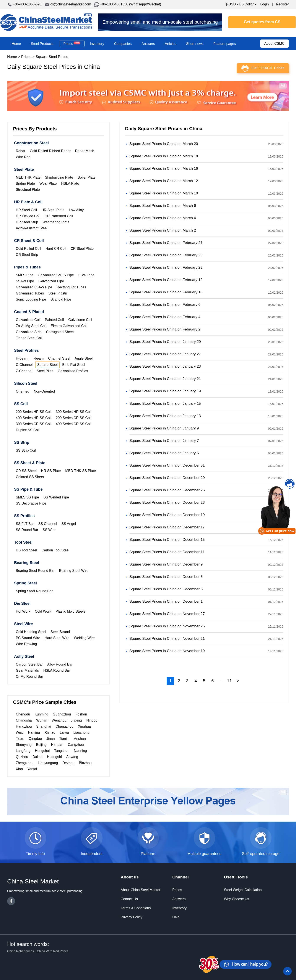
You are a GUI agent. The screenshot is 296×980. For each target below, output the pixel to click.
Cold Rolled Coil (28, 249)
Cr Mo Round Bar (29, 677)
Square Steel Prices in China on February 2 (165, 329)
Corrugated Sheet (60, 332)
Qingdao (35, 739)
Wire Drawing (26, 644)
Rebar (21, 151)
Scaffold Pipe (61, 299)
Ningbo (92, 720)
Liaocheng (82, 733)
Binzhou (85, 763)
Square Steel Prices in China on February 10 (166, 292)
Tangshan (62, 751)
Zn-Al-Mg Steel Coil (31, 326)
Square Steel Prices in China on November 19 (167, 651)
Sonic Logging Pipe (31, 299)
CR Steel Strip (27, 255)
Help (176, 917)
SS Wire (49, 530)
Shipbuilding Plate (59, 177)
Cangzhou (76, 745)
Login (264, 4)
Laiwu (64, 733)
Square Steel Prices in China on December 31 (167, 465)
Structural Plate (28, 190)
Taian (20, 739)
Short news (195, 44)
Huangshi (54, 757)
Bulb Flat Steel (74, 365)
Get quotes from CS (262, 22)
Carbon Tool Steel (56, 550)
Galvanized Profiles (73, 371)
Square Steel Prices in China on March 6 (163, 206)
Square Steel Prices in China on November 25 (167, 626)
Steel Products (42, 44)
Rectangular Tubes (71, 287)
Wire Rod (23, 157)
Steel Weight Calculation (243, 890)
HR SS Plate (51, 471)
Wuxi (20, 733)
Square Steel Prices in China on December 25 (167, 490)
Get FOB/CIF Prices (268, 68)
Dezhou (68, 763)
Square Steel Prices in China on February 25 (166, 255)
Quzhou (22, 757)
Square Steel (47, 365)
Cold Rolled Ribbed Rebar (50, 151)
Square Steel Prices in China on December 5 (166, 577)
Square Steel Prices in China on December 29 (167, 478)
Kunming (41, 714)
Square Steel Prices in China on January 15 (165, 404)
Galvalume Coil (80, 320)
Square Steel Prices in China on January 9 (164, 428)
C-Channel (24, 365)
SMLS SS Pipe (27, 497)
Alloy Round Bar (60, 664)
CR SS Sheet (26, 471)
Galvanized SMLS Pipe (56, 275)
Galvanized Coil (28, 320)
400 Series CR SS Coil (74, 424)
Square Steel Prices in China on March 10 (164, 193)
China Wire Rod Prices (53, 951)
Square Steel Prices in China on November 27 (167, 614)
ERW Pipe (86, 275)
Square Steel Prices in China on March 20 (164, 144)
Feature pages (225, 44)
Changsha (24, 720)
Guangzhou (62, 714)
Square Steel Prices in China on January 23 (165, 366)
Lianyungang (48, 763)
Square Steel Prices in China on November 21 (167, 639)
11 (229, 681)
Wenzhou (59, 720)
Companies (123, 44)
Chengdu (23, 714)
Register (282, 4)
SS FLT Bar (25, 524)
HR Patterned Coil (59, 216)
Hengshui (42, 751)
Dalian (37, 757)
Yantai (32, 769)
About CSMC (274, 44)
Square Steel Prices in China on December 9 (166, 564)
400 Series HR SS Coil (34, 418)
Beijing (41, 745)
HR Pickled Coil (28, 216)
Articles (171, 44)
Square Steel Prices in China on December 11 (167, 552)
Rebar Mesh (85, 151)
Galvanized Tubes (30, 293)
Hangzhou (24, 726)
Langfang (23, 751)
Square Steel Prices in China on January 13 (165, 416)
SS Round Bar (27, 530)
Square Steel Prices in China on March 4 (163, 218)
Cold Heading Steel (31, 632)
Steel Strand (60, 632)
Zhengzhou (25, 763)
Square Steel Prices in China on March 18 (164, 156)
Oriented (23, 391)
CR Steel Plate (82, 249)
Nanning (80, 751)
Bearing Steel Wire (74, 571)
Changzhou (64, 726)
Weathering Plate (56, 222)
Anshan (80, 739)
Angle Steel (84, 358)
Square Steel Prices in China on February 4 (165, 317)
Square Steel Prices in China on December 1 (166, 601)
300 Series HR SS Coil (74, 412)
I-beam (38, 358)
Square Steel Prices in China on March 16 (164, 169)
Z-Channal (24, 371)
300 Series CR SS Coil (34, 424)
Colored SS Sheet (30, 477)
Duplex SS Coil (28, 430)
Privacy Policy (132, 917)
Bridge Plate (25, 183)
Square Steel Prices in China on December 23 (167, 502)
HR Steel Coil (26, 210)
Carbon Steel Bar (29, 664)
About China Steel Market (140, 890)
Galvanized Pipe (51, 281)
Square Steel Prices (52, 57)
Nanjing (34, 733)
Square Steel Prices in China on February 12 (166, 280)
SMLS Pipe (25, 275)
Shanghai (44, 726)
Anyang (72, 757)
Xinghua (84, 726)
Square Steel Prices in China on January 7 (164, 441)
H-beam (22, 358)
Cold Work (43, 611)
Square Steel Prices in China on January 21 (165, 379)
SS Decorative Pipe (31, 503)
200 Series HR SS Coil (34, 412)
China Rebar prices (20, 951)
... (221, 681)
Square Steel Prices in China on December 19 (167, 515)
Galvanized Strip (29, 332)
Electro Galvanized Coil (69, 326)
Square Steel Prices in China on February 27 (166, 243)
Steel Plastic (58, 293)
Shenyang (24, 745)
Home (16, 44)
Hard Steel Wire (57, 638)
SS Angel (69, 524)
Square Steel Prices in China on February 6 (165, 305)
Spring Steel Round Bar (34, 591)
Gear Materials (27, 670)
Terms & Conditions (136, 908)
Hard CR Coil (56, 249)
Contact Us (129, 899)
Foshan (81, 714)
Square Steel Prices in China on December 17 (167, 527)
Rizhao (50, 733)
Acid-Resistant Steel (32, 228)
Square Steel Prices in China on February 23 (166, 267)
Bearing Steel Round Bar (35, 571)
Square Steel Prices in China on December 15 (167, 540)
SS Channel (48, 524)
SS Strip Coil (26, 450)
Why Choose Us (237, 899)
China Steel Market (46, 22)
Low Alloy (76, 210)
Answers (148, 44)
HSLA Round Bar (57, 670)
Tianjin (64, 739)
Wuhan (42, 720)
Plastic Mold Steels (71, 611)
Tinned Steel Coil (29, 338)
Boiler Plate (87, 177)
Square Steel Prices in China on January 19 (165, 391)
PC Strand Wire (28, 638)
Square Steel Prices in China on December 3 (166, 589)
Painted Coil (54, 320)
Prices (72, 44)
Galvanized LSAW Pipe (34, 287)
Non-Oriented (44, 391)
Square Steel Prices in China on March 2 (163, 230)
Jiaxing (76, 720)
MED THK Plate (28, 177)
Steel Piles (45, 371)
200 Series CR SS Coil (74, 418)
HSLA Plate (70, 183)
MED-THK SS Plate (81, 471)
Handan (57, 745)
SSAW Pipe (25, 281)
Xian (19, 769)
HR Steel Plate (53, 210)
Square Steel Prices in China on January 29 (165, 342)
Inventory (97, 44)
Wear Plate (48, 183)
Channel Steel (59, 358)
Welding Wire (84, 638)
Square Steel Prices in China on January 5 (164, 453)
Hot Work (23, 611)
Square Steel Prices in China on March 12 (164, 181)
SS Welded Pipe (56, 497)
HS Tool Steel (26, 550)
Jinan (51, 739)
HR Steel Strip (27, 222)
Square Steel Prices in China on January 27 (165, 354)
